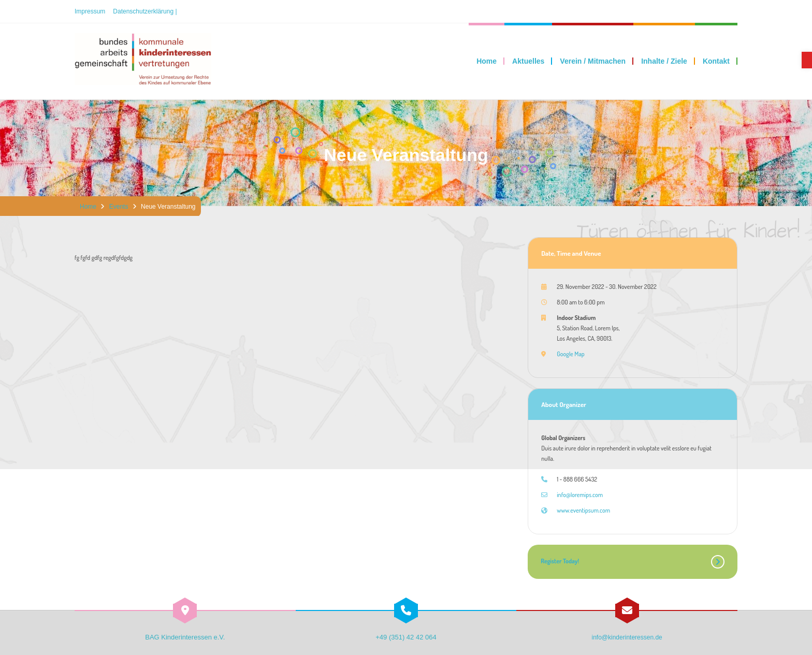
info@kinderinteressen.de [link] (627, 637)
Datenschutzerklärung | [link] (145, 11)
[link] (807, 60)
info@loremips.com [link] (580, 495)
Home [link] (88, 207)
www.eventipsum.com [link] (583, 510)
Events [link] (119, 207)
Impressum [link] (90, 11)
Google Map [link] (571, 354)
